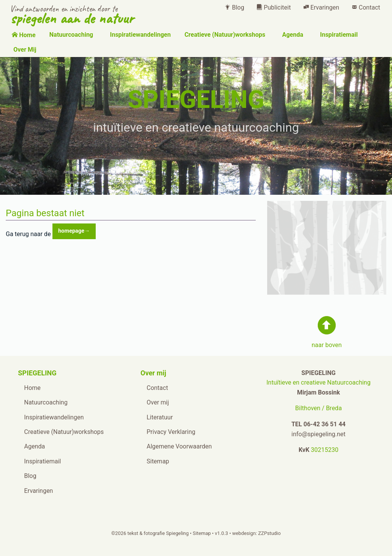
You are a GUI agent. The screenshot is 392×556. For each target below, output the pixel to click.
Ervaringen (321, 7)
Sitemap (158, 461)
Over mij (158, 402)
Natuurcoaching (70, 35)
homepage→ (74, 231)
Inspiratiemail (338, 35)
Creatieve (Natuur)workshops (224, 35)
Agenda (292, 35)
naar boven (327, 345)
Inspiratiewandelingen (140, 35)
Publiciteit (274, 7)
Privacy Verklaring (171, 432)
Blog (234, 7)
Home (24, 35)
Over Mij (24, 50)
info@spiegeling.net (318, 434)
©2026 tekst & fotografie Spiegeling (150, 533)
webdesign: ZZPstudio (256, 533)
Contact (366, 7)
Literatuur (160, 417)
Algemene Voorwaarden (179, 446)
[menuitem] (234, 7)
